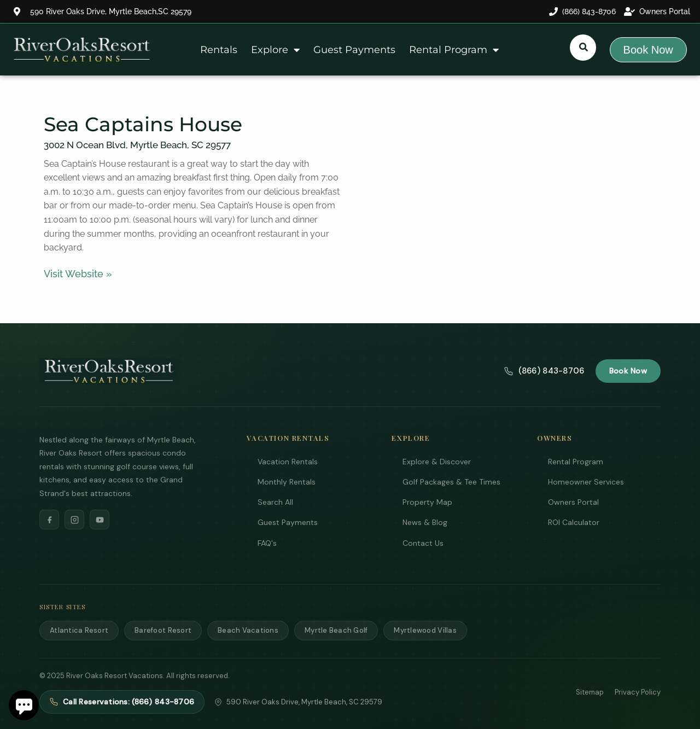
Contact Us (423, 543)
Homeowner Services (586, 482)
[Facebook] (49, 520)
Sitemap (590, 692)
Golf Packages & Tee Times (451, 482)
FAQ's (267, 543)
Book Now (628, 371)
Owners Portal (573, 502)
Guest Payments (354, 50)
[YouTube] (100, 520)
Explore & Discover (437, 462)
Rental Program (454, 50)
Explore (275, 50)
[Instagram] (74, 520)
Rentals (219, 50)
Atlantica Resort (79, 630)
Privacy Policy (638, 692)
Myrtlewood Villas (425, 630)
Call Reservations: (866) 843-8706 (122, 702)
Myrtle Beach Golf (336, 630)
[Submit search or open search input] (584, 47)
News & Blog (425, 522)
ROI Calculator (574, 522)
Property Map (427, 502)
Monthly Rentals (287, 482)
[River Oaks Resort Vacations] (109, 371)
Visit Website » (78, 274)
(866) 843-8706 (544, 371)
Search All (275, 502)
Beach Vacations (248, 630)
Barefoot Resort (163, 630)
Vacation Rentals (288, 462)
